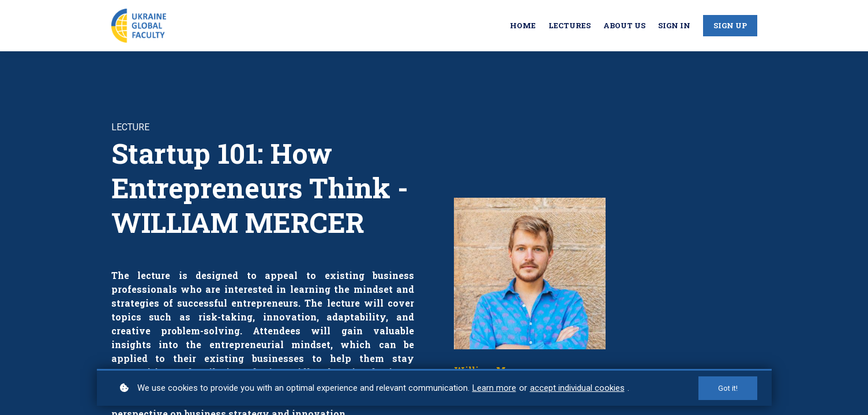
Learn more (494, 388)
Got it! (728, 388)
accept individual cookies (577, 388)
